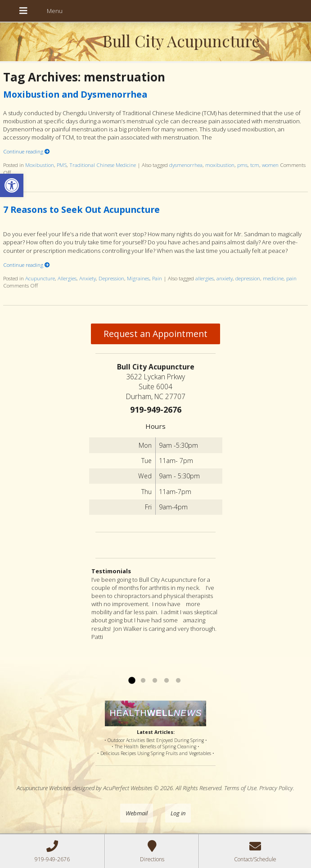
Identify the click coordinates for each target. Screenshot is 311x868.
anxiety (225, 278)
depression (248, 278)
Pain (157, 278)
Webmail (137, 813)
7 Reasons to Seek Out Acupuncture (81, 209)
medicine (273, 278)
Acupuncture (40, 278)
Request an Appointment (155, 334)
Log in (178, 813)
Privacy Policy (276, 788)
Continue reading (27, 151)
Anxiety (88, 278)
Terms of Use (240, 788)
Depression (111, 278)
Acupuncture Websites (44, 788)
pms (242, 165)
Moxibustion (40, 165)
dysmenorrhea (186, 165)
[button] (12, 185)
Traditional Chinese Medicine (103, 165)
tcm (255, 165)
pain (291, 278)
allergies (205, 278)
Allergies (67, 278)
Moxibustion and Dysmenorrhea (75, 94)
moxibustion (220, 165)
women (270, 165)
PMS (62, 165)
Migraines (138, 278)
